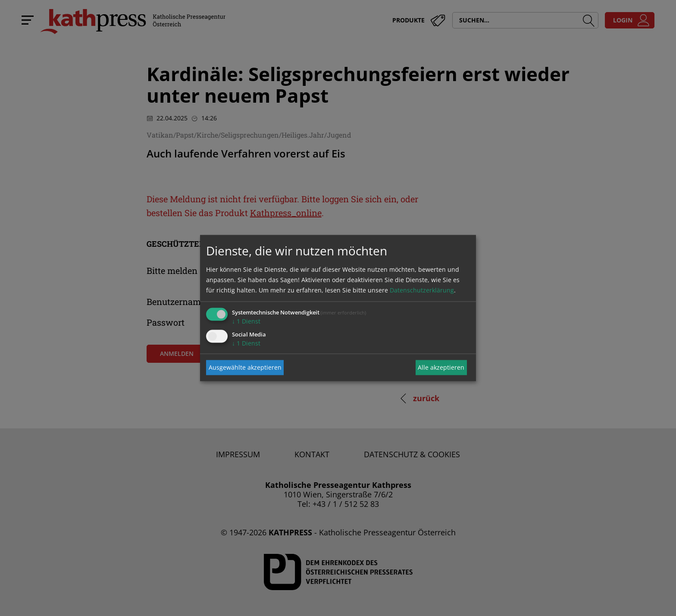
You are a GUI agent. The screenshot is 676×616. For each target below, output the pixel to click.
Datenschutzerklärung (422, 290)
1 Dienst (246, 321)
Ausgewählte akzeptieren (245, 367)
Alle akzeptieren (441, 367)
